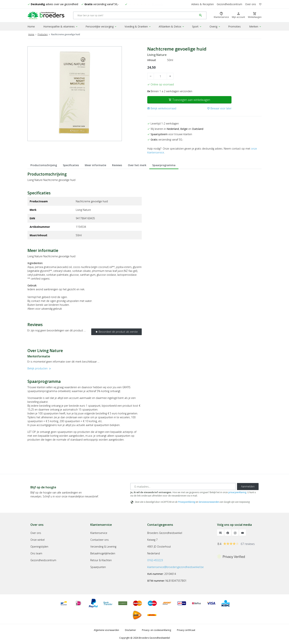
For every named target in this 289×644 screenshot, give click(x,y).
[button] (162, 108)
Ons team (36, 553)
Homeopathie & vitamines (61, 26)
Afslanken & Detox (172, 26)
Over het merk (137, 165)
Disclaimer (130, 630)
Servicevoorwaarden (209, 502)
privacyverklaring (237, 492)
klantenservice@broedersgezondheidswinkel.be (175, 567)
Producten (43, 34)
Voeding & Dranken (138, 26)
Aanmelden (248, 486)
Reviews (117, 165)
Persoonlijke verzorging (101, 26)
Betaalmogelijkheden (103, 553)
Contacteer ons (100, 540)
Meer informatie (95, 165)
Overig (215, 26)
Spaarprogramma (164, 165)
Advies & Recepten (203, 4)
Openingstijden (39, 547)
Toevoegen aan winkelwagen (189, 100)
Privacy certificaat (186, 630)
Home (31, 26)
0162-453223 (155, 560)
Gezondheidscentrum (229, 4)
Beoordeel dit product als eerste (116, 332)
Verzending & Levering (103, 547)
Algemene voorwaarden (106, 630)
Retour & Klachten (101, 560)
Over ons (251, 4)
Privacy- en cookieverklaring (156, 630)
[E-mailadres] (183, 487)
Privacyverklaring (187, 502)
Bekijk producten (40, 368)
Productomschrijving (44, 165)
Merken (255, 26)
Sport (197, 26)
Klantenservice (99, 533)
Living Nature (157, 55)
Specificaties (71, 165)
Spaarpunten (98, 567)
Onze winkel (38, 540)
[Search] (135, 15)
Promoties (234, 26)
